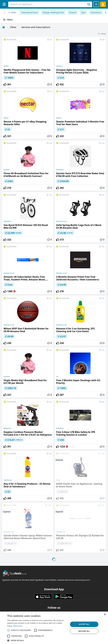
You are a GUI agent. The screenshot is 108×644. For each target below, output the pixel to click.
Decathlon (60, 170)
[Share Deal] (96, 4)
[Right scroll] (5, 13)
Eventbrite (60, 428)
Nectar (6, 118)
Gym (83, 12)
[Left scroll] (105, 13)
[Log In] (103, 4)
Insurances (96, 12)
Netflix (6, 66)
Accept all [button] (84, 624)
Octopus (59, 66)
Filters (8, 20)
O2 (57, 377)
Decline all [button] (84, 631)
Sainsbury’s (8, 480)
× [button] (105, 615)
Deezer (59, 118)
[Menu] (4, 4)
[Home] (4, 27)
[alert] (54, 628)
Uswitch (7, 170)
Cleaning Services (29, 12)
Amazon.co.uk (61, 221)
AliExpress (7, 428)
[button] (37, 640)
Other (12, 12)
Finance (73, 12)
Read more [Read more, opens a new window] (18, 626)
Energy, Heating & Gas (53, 12)
